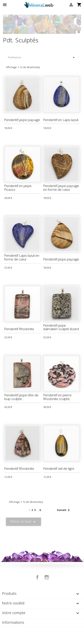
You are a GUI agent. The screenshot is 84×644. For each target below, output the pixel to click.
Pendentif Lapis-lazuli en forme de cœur (22, 257)
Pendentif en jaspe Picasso (18, 188)
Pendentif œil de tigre (59, 468)
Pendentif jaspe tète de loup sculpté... (21, 397)
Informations (13, 622)
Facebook (37, 577)
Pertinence (42, 57)
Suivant (64, 510)
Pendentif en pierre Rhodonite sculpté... (57, 397)
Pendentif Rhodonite (19, 329)
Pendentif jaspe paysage (22, 120)
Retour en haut (23, 522)
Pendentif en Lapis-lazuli (61, 120)
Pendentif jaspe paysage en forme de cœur (61, 188)
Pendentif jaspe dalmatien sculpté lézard (61, 327)
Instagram (47, 577)
